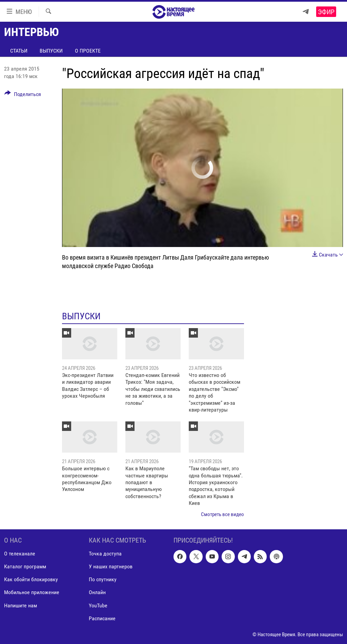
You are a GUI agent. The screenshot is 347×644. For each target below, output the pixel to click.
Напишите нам (21, 605)
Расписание (102, 618)
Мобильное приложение (32, 593)
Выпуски (51, 51)
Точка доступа (105, 554)
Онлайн (97, 593)
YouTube (98, 605)
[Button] (23, 95)
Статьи (19, 51)
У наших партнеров (111, 567)
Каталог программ (25, 567)
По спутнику (103, 580)
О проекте (88, 51)
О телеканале (20, 554)
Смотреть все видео (222, 514)
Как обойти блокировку (31, 580)
